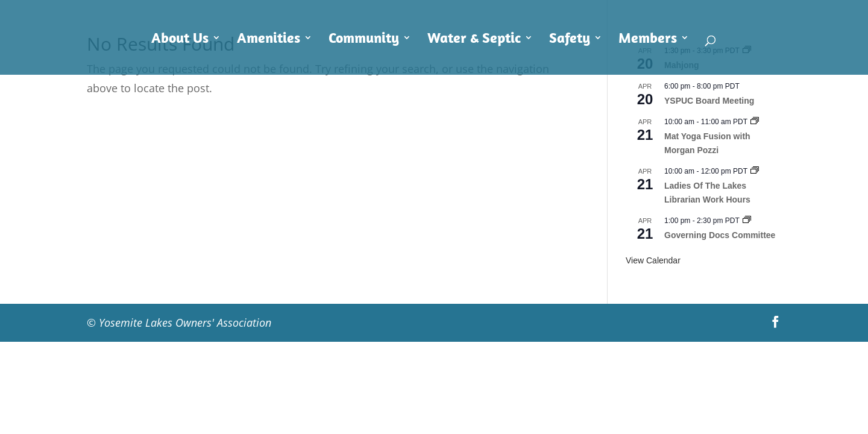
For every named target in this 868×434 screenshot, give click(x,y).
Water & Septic (474, 40)
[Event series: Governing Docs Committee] (747, 221)
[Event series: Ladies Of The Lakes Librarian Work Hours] (755, 171)
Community (364, 40)
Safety (570, 40)
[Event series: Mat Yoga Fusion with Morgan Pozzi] (755, 122)
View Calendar (653, 260)
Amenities (269, 40)
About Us (180, 40)
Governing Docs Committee (720, 235)
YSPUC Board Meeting (709, 101)
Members (648, 40)
